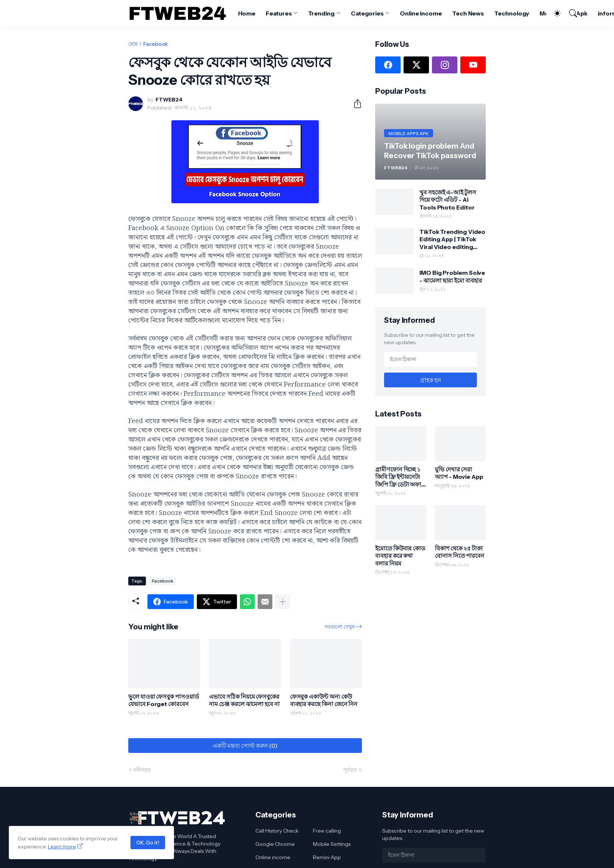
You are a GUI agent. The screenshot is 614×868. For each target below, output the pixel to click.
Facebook (156, 44)
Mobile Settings (332, 844)
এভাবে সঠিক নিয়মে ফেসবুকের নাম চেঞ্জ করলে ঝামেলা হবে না (244, 700)
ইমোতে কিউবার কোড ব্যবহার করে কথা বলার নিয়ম (400, 556)
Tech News (468, 13)
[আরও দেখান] (283, 602)
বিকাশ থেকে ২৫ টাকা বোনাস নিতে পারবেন (460, 552)
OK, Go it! (148, 843)
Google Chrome (275, 844)
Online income (421, 13)
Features (279, 13)
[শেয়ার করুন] (355, 104)
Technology (512, 13)
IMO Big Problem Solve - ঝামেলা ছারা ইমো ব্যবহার (452, 276)
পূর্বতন (350, 770)
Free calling (327, 831)
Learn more (62, 847)
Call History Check (277, 831)
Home (247, 13)
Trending (321, 13)
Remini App (327, 857)
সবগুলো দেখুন (339, 627)
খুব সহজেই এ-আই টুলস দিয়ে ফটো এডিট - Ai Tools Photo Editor (448, 200)
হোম (133, 44)
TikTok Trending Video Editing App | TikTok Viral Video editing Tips (452, 239)
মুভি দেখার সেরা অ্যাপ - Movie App (459, 473)
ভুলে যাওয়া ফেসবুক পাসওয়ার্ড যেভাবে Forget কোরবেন (164, 700)
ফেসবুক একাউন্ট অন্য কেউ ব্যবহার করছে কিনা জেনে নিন (324, 700)
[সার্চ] (570, 13)
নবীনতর (142, 770)
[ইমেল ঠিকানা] (430, 359)
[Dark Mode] (554, 13)
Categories (367, 13)
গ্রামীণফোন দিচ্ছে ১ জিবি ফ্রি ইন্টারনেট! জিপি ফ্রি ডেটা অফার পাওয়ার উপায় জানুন (400, 477)
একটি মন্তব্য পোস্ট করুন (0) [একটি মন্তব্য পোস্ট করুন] (245, 746)
